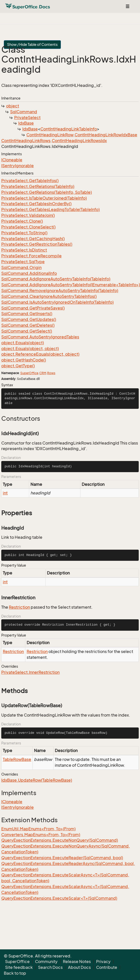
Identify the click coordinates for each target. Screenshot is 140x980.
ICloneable (12, 160)
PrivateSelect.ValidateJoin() (28, 215)
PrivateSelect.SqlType (23, 262)
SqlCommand (24, 112)
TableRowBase (17, 759)
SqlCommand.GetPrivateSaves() (33, 308)
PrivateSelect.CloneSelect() (28, 227)
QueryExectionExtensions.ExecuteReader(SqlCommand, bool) (62, 858)
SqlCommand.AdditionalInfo (29, 273)
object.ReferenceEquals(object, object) (40, 354)
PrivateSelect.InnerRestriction (30, 672)
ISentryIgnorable (17, 166)
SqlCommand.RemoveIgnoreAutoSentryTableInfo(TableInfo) (60, 291)
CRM (43, 373)
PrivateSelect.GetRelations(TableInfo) (38, 186)
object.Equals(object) (23, 343)
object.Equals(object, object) (30, 349)
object (13, 106)
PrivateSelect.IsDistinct (24, 250)
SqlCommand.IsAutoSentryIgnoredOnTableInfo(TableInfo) (57, 302)
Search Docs (50, 967)
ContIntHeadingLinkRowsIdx (79, 141)
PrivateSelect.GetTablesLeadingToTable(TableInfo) (50, 209)
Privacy (103, 962)
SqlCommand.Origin (21, 267)
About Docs (79, 967)
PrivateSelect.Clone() (22, 221)
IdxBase (26, 123)
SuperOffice (29, 373)
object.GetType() (18, 366)
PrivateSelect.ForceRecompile (31, 256)
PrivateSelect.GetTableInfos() (30, 181)
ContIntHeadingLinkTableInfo (69, 129)
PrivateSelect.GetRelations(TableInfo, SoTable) (47, 192)
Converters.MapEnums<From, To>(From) (41, 835)
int (5, 493)
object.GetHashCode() (24, 360)
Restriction (19, 607)
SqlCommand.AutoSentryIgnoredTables (40, 337)
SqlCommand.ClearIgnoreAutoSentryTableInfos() (49, 296)
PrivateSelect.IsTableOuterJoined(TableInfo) (44, 198)
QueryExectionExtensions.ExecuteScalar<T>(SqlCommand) (59, 898)
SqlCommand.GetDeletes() (28, 325)
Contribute (107, 967)
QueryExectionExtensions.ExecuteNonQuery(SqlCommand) (60, 840)
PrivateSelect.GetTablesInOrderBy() (36, 204)
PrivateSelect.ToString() (24, 233)
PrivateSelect (27, 118)
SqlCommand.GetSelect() (27, 331)
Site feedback (19, 967)
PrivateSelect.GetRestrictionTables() (37, 244)
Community (46, 962)
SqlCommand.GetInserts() (27, 314)
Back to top (15, 973)
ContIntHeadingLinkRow (50, 135)
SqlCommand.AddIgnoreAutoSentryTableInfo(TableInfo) (56, 279)
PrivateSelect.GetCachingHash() (33, 239)
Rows (51, 373)
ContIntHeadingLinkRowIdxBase (106, 135)
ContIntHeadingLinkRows (26, 141)
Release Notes (77, 962)
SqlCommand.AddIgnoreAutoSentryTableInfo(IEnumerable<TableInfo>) (71, 285)
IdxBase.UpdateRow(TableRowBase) (37, 780)
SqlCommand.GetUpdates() (29, 319)
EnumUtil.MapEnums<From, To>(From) (38, 829)
